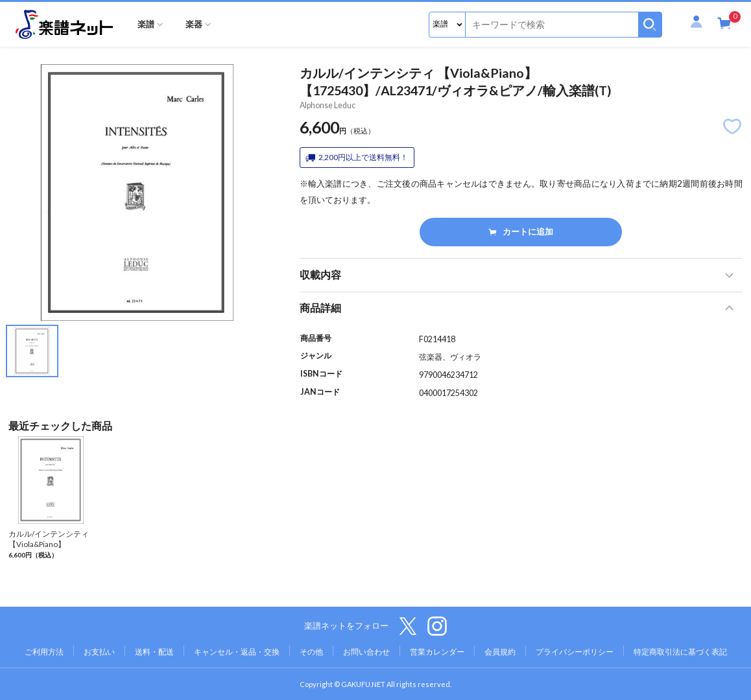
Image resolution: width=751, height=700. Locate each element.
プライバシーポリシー (575, 652)
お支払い (99, 652)
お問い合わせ (366, 652)
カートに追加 (520, 231)
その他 (311, 652)
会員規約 (500, 652)
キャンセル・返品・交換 (237, 652)
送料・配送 (154, 652)
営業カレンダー (437, 652)
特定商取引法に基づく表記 (680, 652)
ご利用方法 (44, 652)
